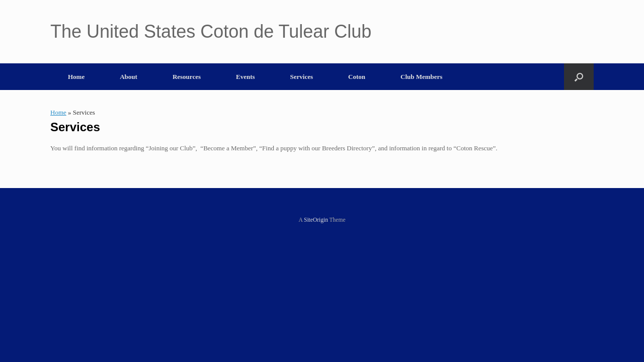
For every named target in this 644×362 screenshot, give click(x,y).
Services (302, 77)
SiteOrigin (316, 220)
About (129, 77)
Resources (187, 77)
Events (246, 77)
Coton (357, 77)
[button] (579, 77)
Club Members (421, 77)
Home (76, 77)
